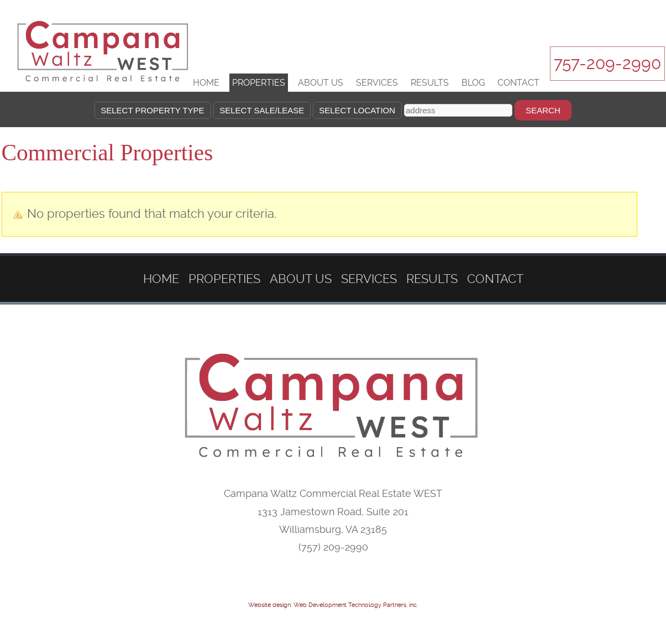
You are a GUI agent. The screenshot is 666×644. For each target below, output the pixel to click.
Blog (473, 83)
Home (206, 83)
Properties (259, 83)
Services (377, 83)
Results (430, 83)
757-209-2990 (607, 63)
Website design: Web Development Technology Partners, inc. (333, 605)
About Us (321, 83)
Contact (518, 83)
